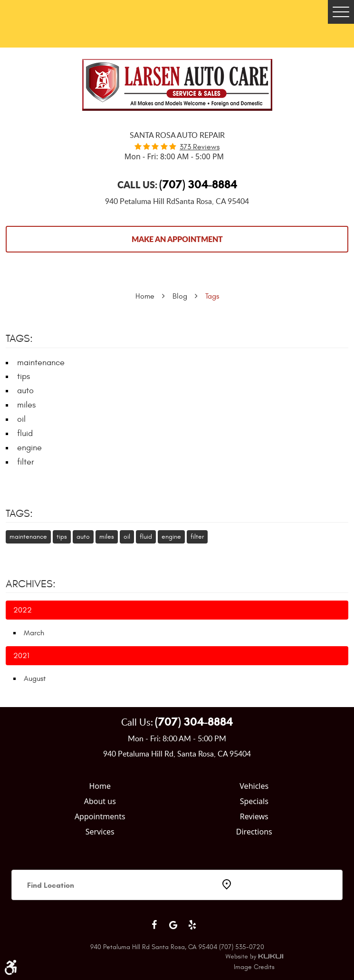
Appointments (100, 816)
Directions (254, 832)
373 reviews (200, 147)
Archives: (31, 584)
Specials (254, 801)
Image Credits (254, 967)
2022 (23, 610)
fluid (25, 433)
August (35, 679)
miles (26, 405)
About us (100, 801)
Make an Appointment (177, 239)
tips (24, 376)
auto (25, 391)
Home (145, 296)
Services (100, 832)
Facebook (154, 925)
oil (21, 419)
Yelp (192, 925)
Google (173, 925)
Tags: (19, 514)
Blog (180, 296)
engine (29, 448)
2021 (21, 656)
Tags (212, 296)
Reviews (254, 816)
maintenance (41, 363)
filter (26, 462)
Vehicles (254, 786)
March (34, 633)
